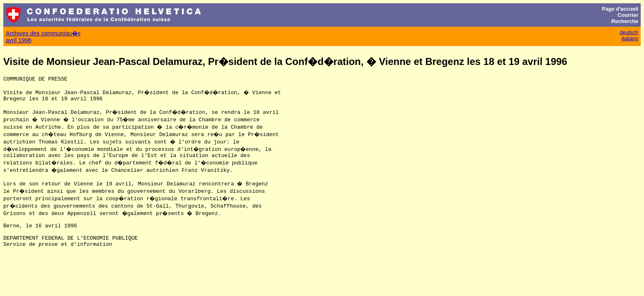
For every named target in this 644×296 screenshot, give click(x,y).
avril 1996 (18, 40)
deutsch (629, 32)
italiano (630, 38)
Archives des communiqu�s (43, 33)
